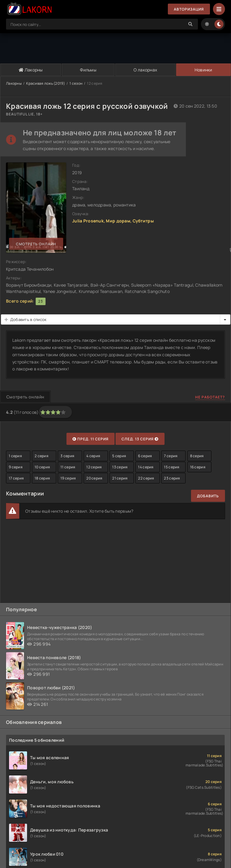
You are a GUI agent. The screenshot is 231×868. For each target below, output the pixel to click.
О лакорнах (145, 70)
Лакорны (31, 70)
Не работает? (210, 397)
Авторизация (189, 9)
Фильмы (88, 70)
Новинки (203, 70)
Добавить (208, 496)
